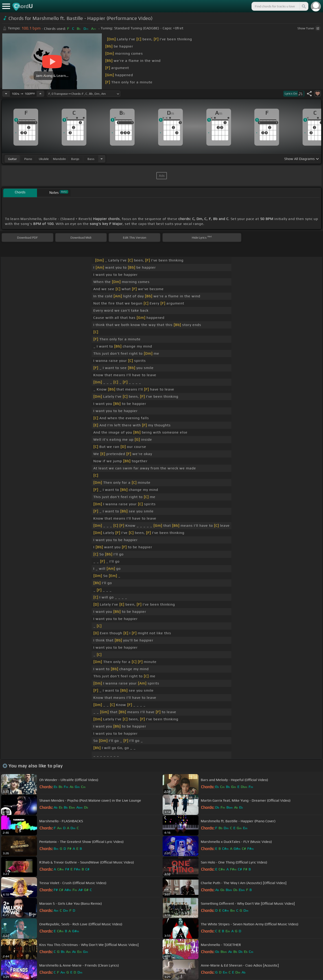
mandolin (59, 159)
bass (91, 159)
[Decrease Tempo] (6, 94)
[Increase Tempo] (40, 94)
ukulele (44, 159)
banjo (75, 159)
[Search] (303, 6)
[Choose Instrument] (102, 159)
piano (28, 159)
